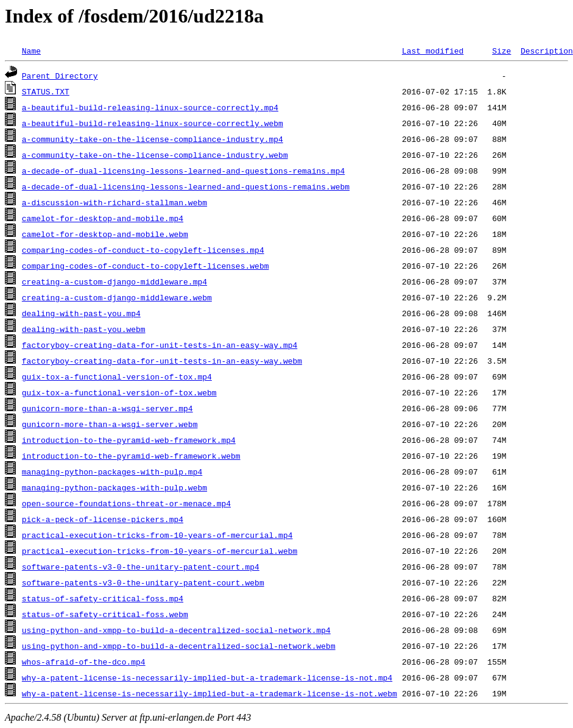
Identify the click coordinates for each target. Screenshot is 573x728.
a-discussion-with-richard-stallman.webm (114, 202)
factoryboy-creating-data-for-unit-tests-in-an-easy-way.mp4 (160, 345)
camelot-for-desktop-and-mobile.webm (105, 234)
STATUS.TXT (46, 91)
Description (547, 51)
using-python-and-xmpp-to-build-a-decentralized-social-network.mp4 (176, 630)
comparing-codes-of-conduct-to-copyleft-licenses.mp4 (143, 250)
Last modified (433, 51)
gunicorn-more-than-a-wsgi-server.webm (110, 424)
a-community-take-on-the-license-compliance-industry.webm (155, 155)
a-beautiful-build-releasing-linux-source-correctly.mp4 (150, 107)
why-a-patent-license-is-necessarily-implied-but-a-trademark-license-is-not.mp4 (207, 677)
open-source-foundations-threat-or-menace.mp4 (126, 503)
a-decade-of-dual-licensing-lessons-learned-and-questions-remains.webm (186, 186)
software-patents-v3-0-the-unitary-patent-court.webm (143, 582)
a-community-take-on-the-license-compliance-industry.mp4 (153, 139)
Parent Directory (60, 76)
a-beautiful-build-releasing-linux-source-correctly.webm (153, 123)
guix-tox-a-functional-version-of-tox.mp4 (117, 376)
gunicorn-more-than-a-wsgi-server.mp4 (107, 408)
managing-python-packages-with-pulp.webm (114, 487)
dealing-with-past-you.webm (84, 329)
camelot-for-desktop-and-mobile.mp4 (103, 218)
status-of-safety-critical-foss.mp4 (103, 598)
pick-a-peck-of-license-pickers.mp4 (103, 519)
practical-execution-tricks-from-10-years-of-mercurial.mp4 (157, 535)
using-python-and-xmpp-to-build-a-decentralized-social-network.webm (179, 646)
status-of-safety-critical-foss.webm (105, 614)
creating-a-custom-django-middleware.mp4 (114, 281)
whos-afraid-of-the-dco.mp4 (84, 662)
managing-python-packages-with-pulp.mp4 (112, 472)
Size (501, 51)
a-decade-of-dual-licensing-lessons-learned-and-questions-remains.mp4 (183, 171)
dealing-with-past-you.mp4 (81, 313)
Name (31, 51)
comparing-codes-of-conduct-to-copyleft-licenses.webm (146, 266)
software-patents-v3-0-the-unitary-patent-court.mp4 (141, 567)
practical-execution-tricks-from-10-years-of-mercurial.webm (160, 551)
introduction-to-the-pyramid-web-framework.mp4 (129, 440)
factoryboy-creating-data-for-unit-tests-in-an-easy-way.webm (162, 361)
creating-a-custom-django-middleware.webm (117, 297)
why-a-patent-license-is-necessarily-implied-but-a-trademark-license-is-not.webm (209, 693)
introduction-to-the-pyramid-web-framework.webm (131, 456)
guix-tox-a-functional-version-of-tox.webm (119, 392)
